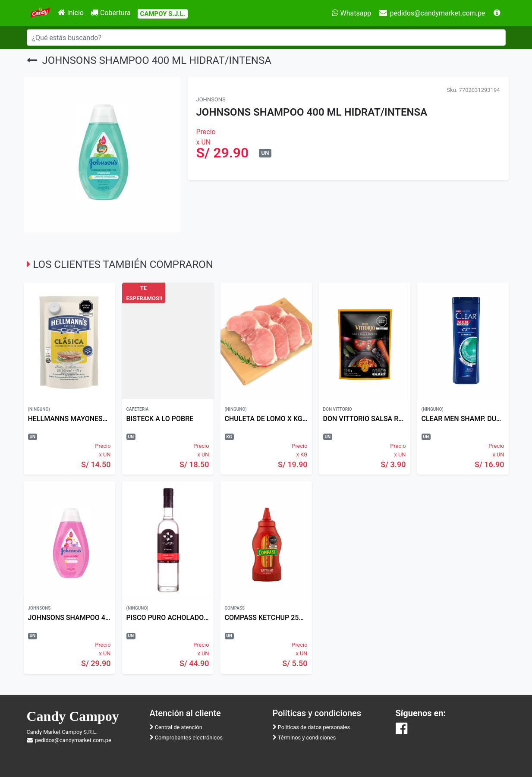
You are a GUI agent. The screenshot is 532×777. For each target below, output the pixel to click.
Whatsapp (351, 13)
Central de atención (176, 727)
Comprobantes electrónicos (186, 738)
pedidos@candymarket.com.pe (431, 13)
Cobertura (111, 13)
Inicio (71, 13)
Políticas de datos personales (312, 727)
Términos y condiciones (304, 738)
